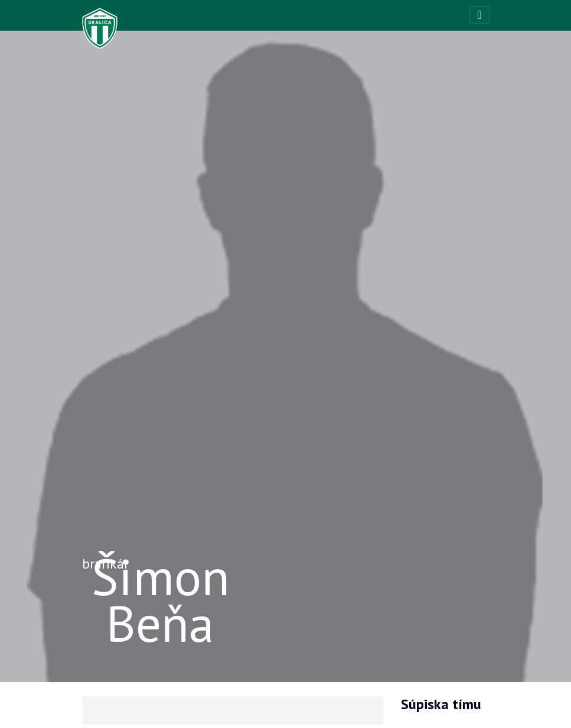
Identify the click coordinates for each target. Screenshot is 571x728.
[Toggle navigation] (479, 15)
